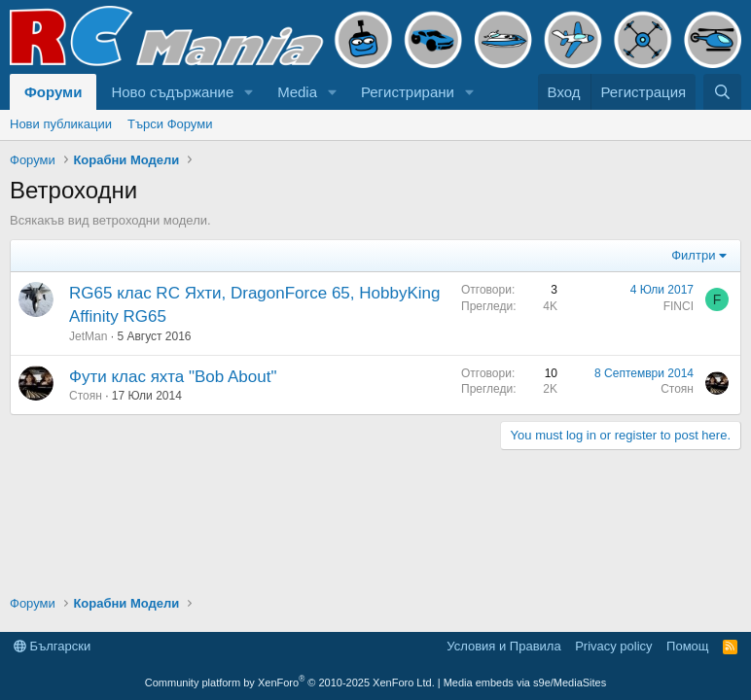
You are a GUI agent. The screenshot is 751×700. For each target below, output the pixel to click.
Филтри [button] (693, 255)
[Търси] (722, 92)
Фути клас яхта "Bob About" (173, 377)
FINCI (679, 306)
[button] (249, 92)
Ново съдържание (172, 92)
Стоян (86, 396)
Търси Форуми (170, 124)
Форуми (53, 92)
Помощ (687, 646)
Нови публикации (61, 124)
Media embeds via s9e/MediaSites (525, 682)
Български (52, 646)
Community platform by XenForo (290, 682)
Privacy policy (613, 646)
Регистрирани (408, 92)
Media (297, 92)
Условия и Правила (503, 646)
